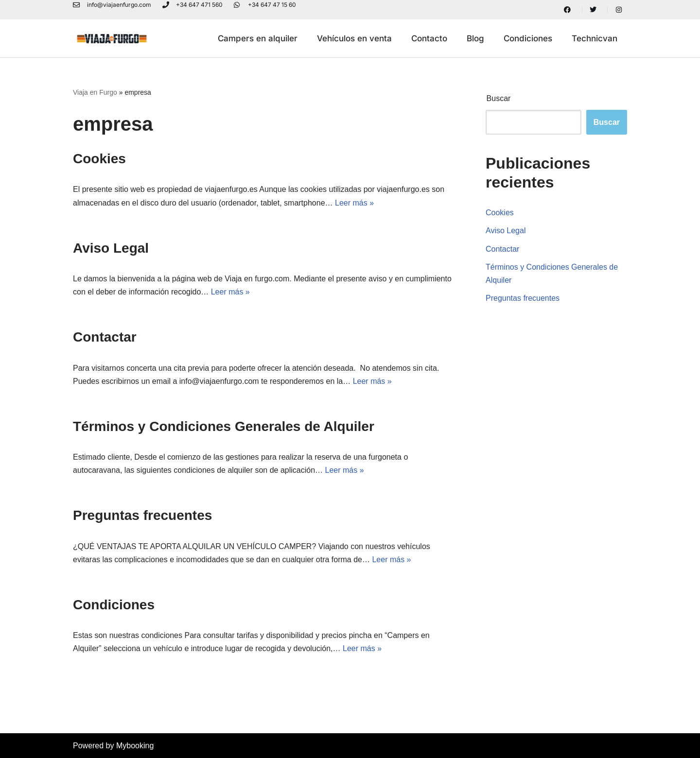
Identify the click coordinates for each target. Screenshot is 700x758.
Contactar (105, 337)
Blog (475, 38)
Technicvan (595, 38)
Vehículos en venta (354, 38)
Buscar (499, 98)
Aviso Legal (111, 248)
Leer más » (354, 203)
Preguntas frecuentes (142, 515)
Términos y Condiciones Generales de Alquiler (224, 426)
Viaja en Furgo (95, 92)
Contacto (429, 38)
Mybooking (135, 746)
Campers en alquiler (258, 38)
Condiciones (528, 38)
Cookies (99, 159)
